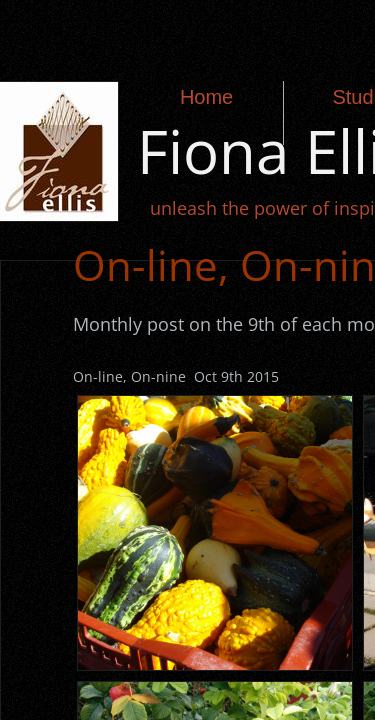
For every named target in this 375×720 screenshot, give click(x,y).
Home (206, 97)
